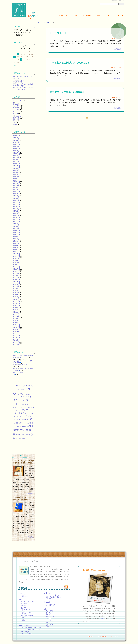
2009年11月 (16, 255)
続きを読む (118, 49)
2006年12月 (16, 279)
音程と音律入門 (26, 631)
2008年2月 (16, 264)
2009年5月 (16, 259)
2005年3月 (16, 319)
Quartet (26, 385)
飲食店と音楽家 (17, 82)
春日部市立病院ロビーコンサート (23, 365)
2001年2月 (16, 345)
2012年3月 (16, 214)
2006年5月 (16, 292)
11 (15, 57)
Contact (109, 15)
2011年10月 (16, 221)
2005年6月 (16, 313)
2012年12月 (16, 203)
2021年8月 (16, 137)
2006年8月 (16, 287)
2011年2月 (16, 229)
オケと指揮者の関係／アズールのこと (70, 63)
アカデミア (21, 390)
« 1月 (16, 65)
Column (98, 15)
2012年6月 (16, 208)
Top (63, 15)
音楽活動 (23, 605)
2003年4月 (16, 332)
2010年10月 (16, 234)
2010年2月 (16, 249)
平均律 (27, 423)
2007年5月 (16, 272)
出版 (28, 420)
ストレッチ (21, 405)
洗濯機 (27, 427)
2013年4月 (16, 197)
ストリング (25, 621)
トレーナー (16, 111)
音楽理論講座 (25, 611)
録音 (20, 439)
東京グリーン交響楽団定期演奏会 (67, 92)
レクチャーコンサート (28, 612)
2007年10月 (16, 270)
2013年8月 (16, 195)
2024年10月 (16, 135)
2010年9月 (16, 236)
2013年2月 (16, 199)
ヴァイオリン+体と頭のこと (54, 595)
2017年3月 (16, 158)
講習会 (15, 121)
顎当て (23, 439)
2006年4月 (16, 294)
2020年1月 (16, 143)
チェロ (27, 404)
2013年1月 (16, 201)
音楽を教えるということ (53, 597)
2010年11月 (16, 233)
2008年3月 (16, 262)
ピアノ (23, 410)
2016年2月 (16, 178)
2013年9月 (16, 193)
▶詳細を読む (30, 494)
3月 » (31, 65)
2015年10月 (16, 182)
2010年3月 (16, 247)
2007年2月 (16, 276)
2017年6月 (16, 156)
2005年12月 (16, 302)
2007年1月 (16, 277)
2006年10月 (16, 283)
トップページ (39, 22)
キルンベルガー (27, 397)
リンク (23, 622)
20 (21, 60)
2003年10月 (16, 328)
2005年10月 (16, 305)
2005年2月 (16, 320)
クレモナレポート (18, 100)
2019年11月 (16, 145)
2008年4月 (16, 261)
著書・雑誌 (16, 119)
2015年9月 (16, 184)
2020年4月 (16, 141)
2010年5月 (16, 244)
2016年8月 (16, 171)
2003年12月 (16, 324)
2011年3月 (16, 227)
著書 (23, 617)
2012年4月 (16, 212)
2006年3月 (16, 296)
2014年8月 (16, 189)
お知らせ (24, 595)
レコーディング (18, 416)
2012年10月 (16, 206)
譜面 (17, 438)
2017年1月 (16, 161)
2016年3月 (16, 176)
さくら (16, 390)
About (75, 15)
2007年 (49, 22)
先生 (20, 420)
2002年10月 (16, 337)
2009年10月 (16, 257)
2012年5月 (16, 210)
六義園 (24, 419)
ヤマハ (27, 413)
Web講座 (86, 15)
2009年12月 (16, 253)
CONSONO (17, 386)
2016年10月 (16, 167)
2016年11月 (16, 165)
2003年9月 (16, 330)
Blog (121, 15)
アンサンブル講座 (26, 633)
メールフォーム (51, 604)
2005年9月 (16, 307)
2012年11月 (16, 204)
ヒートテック (16, 410)
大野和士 (22, 423)
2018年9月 (16, 150)
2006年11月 (16, 281)
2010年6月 (16, 242)
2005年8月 (16, 309)
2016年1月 (16, 180)
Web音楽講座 (24, 625)
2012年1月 (16, 216)
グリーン (19, 400)
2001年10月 (16, 343)
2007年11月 (16, 268)
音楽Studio (24, 603)
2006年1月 (16, 300)
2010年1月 (16, 251)
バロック (31, 407)
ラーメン (31, 413)
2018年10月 (16, 148)
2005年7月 (16, 311)
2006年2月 (16, 298)
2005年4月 (16, 317)
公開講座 (24, 614)
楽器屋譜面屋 (17, 117)
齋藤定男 (17, 370)
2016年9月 (16, 169)
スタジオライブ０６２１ (20, 361)
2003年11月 (16, 326)
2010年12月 (16, 231)
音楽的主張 (16, 104)
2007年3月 (16, 274)
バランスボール (58, 33)
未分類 (15, 125)
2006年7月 (16, 289)
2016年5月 (16, 175)
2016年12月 (16, 163)
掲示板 (103, 619)
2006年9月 (16, 285)
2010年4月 (16, 246)
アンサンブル (22, 394)
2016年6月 (16, 173)
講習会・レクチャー (27, 609)
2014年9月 (16, 188)
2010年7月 (16, 240)
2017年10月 (16, 154)
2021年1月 (16, 139)
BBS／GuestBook (51, 606)
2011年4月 (16, 225)
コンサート (16, 110)
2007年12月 (16, 266)
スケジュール (25, 597)
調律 (29, 435)
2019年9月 (16, 146)
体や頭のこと (17, 108)
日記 (14, 123)
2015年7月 (16, 186)
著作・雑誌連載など (27, 616)
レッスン (15, 113)
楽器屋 (22, 426)
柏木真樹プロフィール (28, 602)
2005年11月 (16, 304)
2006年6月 (16, 290)
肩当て (19, 435)
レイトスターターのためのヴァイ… (32, 628)
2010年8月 (16, 238)
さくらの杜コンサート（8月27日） (23, 372)
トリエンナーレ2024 (19, 80)
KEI (16, 374)
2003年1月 (16, 334)
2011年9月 (16, 223)
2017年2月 (16, 160)
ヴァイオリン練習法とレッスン (30, 629)
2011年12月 (16, 218)
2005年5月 (16, 315)
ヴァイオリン (17, 106)
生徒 (22, 430)
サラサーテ (25, 619)
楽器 (14, 115)
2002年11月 (16, 335)
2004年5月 (16, 322)
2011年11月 (16, 219)
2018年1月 (16, 152)
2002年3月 (16, 341)
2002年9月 (16, 339)
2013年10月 (16, 191)
